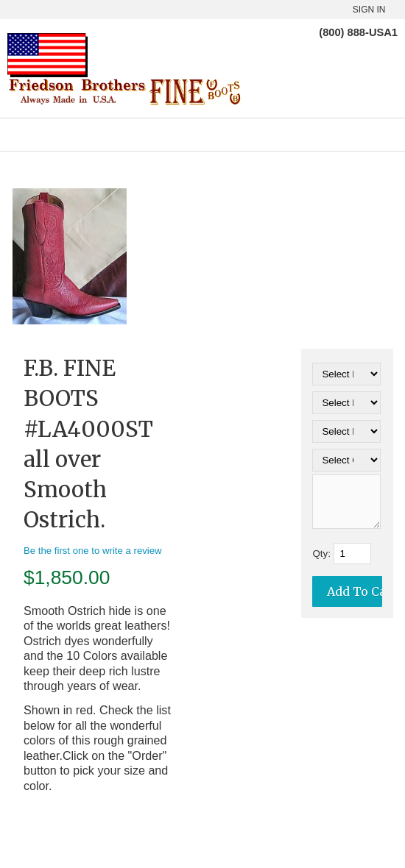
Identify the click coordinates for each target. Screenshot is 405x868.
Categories (202, 135)
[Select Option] (346, 374)
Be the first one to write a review (93, 551)
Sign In (369, 10)
